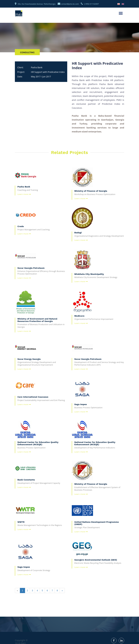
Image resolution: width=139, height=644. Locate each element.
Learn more (24, 194)
